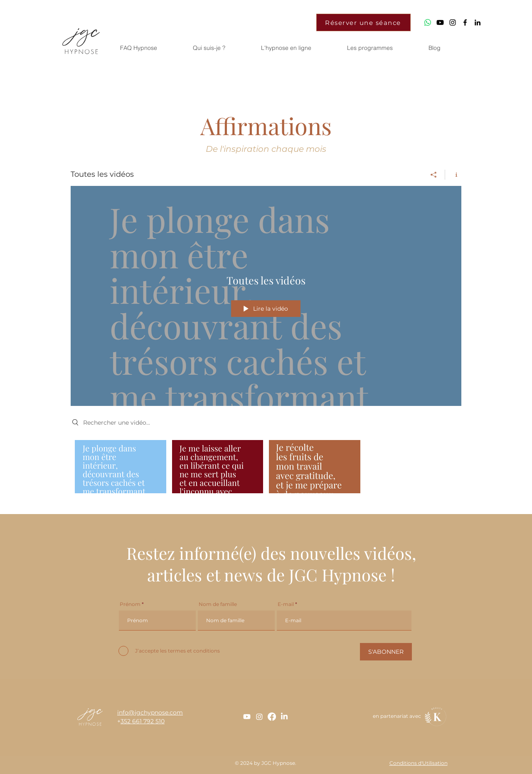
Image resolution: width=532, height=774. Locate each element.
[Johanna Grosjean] (478, 22)
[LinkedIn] (284, 717)
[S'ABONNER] (386, 652)
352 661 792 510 (143, 721)
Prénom (130, 604)
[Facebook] (272, 717)
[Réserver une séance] (363, 22)
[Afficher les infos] (453, 175)
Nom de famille (218, 604)
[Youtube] (440, 22)
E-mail (286, 604)
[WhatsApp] (428, 22)
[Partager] (434, 175)
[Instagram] (259, 717)
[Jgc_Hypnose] (453, 22)
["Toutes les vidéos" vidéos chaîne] (266, 469)
